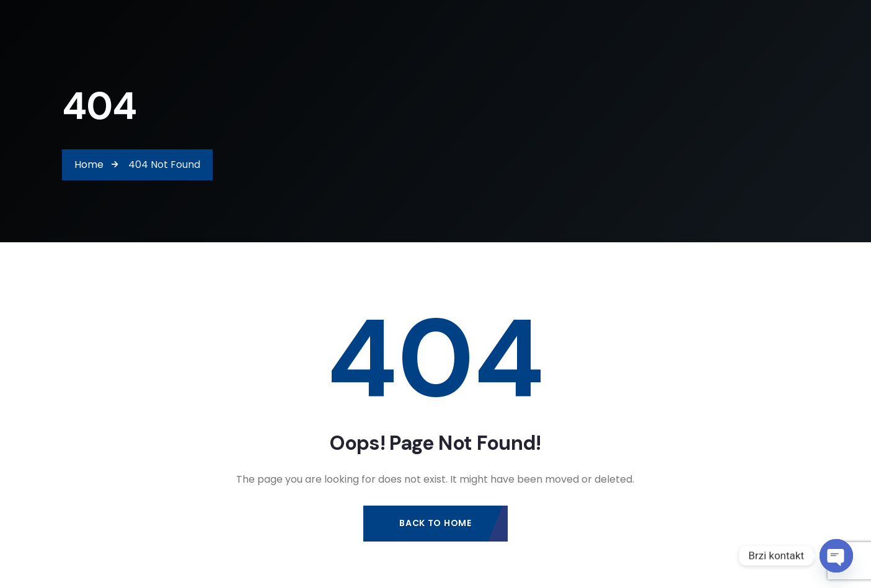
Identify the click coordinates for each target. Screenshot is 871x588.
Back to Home (435, 523)
